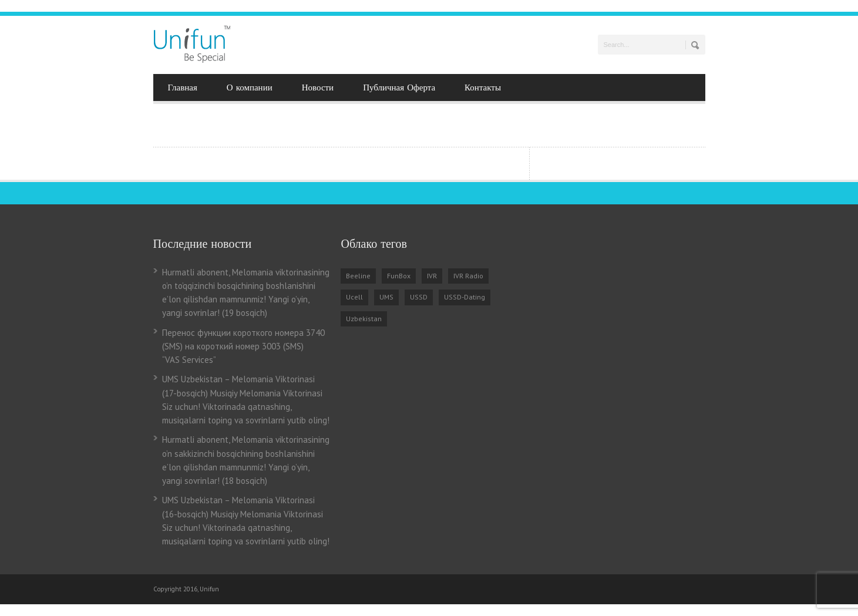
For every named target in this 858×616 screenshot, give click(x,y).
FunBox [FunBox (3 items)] (399, 276)
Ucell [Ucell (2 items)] (354, 297)
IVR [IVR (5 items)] (432, 276)
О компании (250, 87)
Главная (183, 87)
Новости (318, 87)
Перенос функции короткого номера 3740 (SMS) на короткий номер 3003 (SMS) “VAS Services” (243, 346)
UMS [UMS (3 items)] (386, 297)
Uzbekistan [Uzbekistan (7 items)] (364, 319)
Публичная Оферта (399, 87)
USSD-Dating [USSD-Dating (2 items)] (465, 297)
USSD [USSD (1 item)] (419, 297)
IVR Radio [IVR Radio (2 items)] (468, 276)
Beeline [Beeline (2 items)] (358, 276)
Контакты (483, 87)
